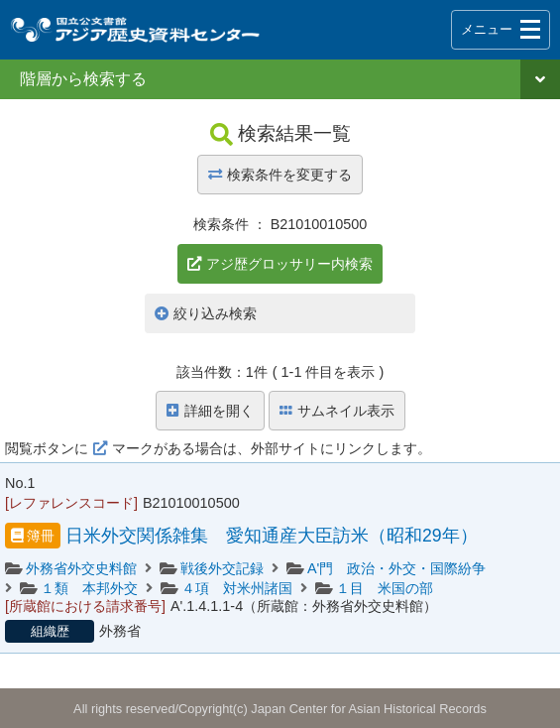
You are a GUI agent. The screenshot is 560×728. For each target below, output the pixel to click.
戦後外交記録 (222, 568)
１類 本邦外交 (89, 588)
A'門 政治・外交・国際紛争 (396, 568)
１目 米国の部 (385, 588)
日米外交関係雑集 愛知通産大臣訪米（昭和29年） (272, 536)
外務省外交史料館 (81, 568)
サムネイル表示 (337, 411)
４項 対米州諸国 (237, 588)
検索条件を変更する (280, 175)
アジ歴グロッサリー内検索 (289, 264)
